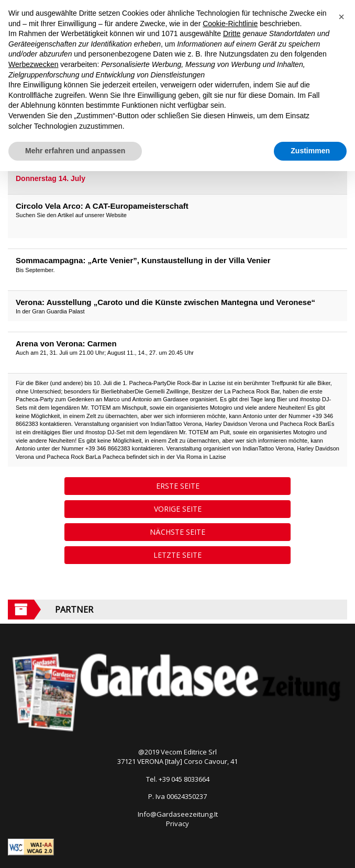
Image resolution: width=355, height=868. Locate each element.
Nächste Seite (177, 532)
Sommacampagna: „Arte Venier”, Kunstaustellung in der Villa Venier (143, 260)
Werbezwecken (33, 64)
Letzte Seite (177, 555)
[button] (341, 17)
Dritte (232, 33)
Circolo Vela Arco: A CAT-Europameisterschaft (102, 206)
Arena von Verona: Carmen (66, 343)
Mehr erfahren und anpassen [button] (75, 151)
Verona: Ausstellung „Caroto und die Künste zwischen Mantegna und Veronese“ (165, 302)
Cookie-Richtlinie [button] (230, 24)
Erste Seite (178, 486)
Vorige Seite (178, 509)
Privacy (177, 824)
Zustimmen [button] (310, 151)
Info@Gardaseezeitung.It (178, 814)
